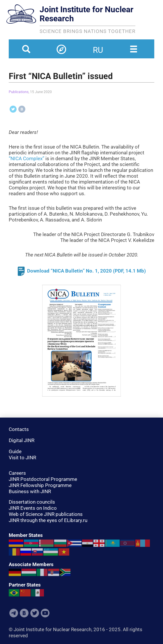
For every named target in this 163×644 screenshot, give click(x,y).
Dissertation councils (32, 502)
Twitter (35, 613)
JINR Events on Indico (33, 508)
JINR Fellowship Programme (40, 485)
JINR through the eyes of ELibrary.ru (48, 520)
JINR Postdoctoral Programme (43, 479)
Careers (17, 473)
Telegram (14, 613)
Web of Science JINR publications (46, 514)
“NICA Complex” (26, 158)
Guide (15, 451)
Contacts (19, 429)
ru (98, 46)
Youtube (45, 613)
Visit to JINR (22, 458)
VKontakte (24, 613)
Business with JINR (30, 491)
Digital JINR (22, 440)
